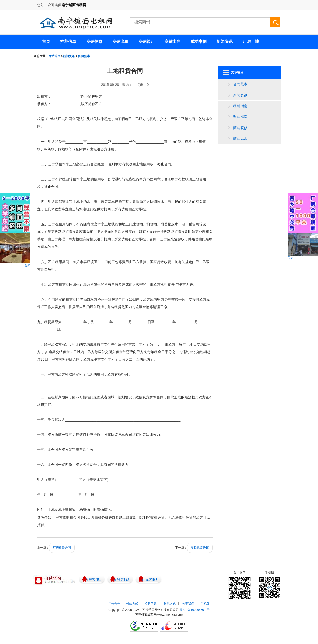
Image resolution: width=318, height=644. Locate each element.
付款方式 (132, 604)
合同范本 (84, 56)
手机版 (205, 604)
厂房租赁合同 (62, 548)
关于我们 (188, 604)
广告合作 (114, 604)
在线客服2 (121, 580)
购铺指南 (240, 117)
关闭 (27, 266)
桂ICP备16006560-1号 (195, 610)
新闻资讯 (69, 56)
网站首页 (54, 56)
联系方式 (170, 604)
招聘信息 (151, 604)
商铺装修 (240, 128)
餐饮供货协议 (200, 548)
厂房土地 (251, 41)
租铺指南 (240, 106)
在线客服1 (93, 580)
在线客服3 (150, 580)
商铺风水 (240, 139)
